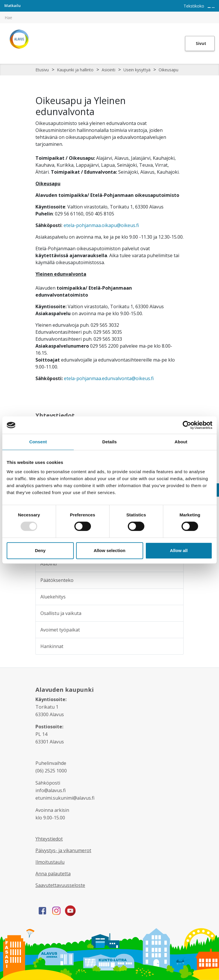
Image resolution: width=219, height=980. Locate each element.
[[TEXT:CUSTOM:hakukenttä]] (109, 17)
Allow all (179, 550)
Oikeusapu (168, 70)
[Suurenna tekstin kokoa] (209, 8)
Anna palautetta (53, 874)
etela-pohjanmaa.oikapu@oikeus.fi (101, 225)
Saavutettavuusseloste (60, 885)
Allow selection (109, 550)
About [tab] (181, 442)
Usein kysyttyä (137, 70)
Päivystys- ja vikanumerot (63, 850)
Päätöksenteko (57, 580)
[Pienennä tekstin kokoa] (213, 8)
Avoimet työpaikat (60, 630)
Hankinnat (52, 646)
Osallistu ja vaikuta (61, 613)
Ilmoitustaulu (50, 862)
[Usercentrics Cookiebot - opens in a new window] (187, 425)
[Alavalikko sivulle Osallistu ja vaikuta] (175, 613)
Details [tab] (109, 442)
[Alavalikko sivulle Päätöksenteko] (175, 580)
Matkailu (12, 6)
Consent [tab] (38, 442)
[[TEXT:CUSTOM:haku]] (215, 13)
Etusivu (42, 70)
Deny (40, 550)
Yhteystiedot (49, 839)
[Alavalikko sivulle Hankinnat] (175, 646)
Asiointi (108, 70)
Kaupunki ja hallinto (75, 70)
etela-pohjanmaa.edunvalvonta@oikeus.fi (109, 378)
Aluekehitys (53, 597)
